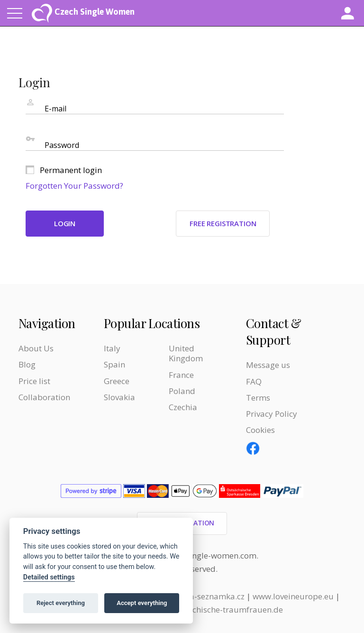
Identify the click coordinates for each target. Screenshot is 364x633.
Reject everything (61, 603)
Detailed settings (49, 577)
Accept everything (142, 603)
